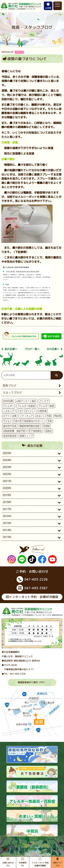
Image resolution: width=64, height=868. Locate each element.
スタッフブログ (12, 393)
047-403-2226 (32, 579)
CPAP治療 (8, 401)
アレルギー (9, 406)
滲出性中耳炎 (10, 426)
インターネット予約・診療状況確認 (32, 597)
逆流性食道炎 (10, 436)
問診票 (58, 416)
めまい (40, 416)
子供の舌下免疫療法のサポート (29, 421)
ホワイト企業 (10, 416)
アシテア (44, 401)
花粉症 (49, 431)
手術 (50, 421)
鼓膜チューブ (26, 436)
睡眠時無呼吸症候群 (30, 426)
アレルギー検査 (46, 406)
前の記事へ (9, 349)
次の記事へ (55, 349)
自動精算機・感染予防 (14, 431)
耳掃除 (46, 426)
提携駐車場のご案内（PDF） (32, 682)
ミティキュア (26, 416)
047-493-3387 (32, 588)
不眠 (49, 416)
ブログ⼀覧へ (32, 349)
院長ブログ (10, 386)
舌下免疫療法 (35, 431)
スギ (20, 411)
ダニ (27, 411)
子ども (6, 421)
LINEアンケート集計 (26, 401)
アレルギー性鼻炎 (26, 406)
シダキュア (9, 411)
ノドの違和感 (40, 411)
